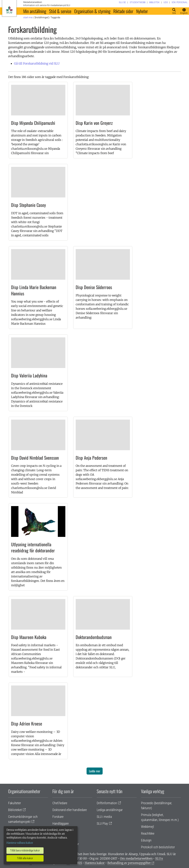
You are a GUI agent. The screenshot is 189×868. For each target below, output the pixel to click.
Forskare (58, 817)
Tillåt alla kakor (25, 858)
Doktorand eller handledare (70, 810)
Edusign (146, 840)
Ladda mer (95, 771)
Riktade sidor (123, 11)
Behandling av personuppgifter (129, 863)
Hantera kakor (95, 863)
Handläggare (61, 823)
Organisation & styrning (92, 11)
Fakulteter (14, 803)
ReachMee (148, 833)
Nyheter (142, 11)
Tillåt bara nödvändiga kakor (25, 850)
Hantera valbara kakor (20, 843)
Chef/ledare (60, 803)
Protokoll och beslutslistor (158, 847)
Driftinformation (107, 803)
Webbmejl (147, 827)
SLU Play (102, 823)
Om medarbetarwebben (136, 858)
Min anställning (35, 11)
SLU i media (104, 817)
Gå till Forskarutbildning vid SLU (37, 63)
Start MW (28, 17)
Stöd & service (60, 11)
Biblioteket (15, 810)
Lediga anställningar (110, 810)
